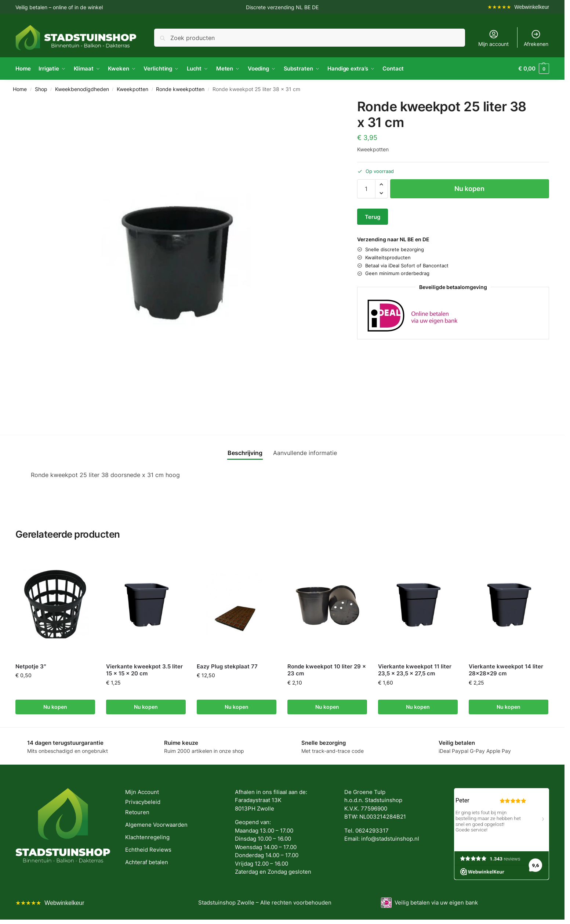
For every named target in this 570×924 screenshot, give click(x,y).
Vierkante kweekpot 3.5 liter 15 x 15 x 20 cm (144, 670)
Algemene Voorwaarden (156, 825)
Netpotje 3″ (31, 666)
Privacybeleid (143, 802)
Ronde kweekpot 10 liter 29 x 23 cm (327, 670)
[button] (534, 69)
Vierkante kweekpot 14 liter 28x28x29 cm (506, 670)
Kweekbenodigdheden (82, 89)
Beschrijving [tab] (245, 453)
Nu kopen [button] (55, 707)
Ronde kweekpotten (180, 89)
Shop (41, 89)
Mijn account (493, 38)
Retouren (137, 812)
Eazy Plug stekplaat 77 (227, 666)
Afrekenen (536, 38)
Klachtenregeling (147, 837)
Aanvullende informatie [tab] (305, 453)
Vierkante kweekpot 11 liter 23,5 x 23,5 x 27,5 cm (415, 670)
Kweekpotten (132, 89)
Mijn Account (142, 792)
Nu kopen (469, 189)
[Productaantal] (366, 189)
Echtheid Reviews (148, 850)
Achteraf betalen (147, 862)
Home (20, 89)
